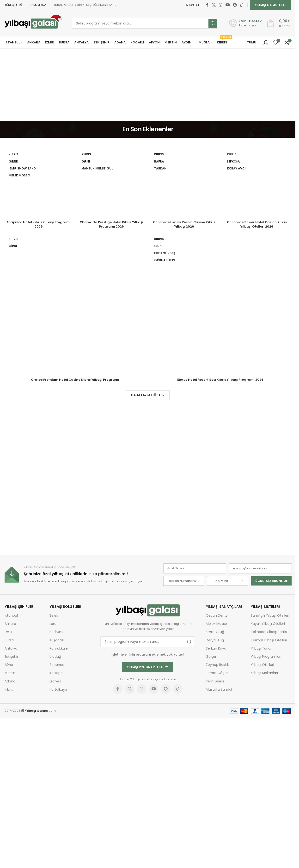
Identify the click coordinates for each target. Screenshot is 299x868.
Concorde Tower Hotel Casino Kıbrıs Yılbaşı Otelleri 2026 (257, 516)
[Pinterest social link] (235, 5)
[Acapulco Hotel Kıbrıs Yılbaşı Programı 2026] (39, 330)
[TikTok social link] (242, 5)
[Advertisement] (148, 85)
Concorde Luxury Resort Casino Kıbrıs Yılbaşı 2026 (184, 516)
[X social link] (214, 5)
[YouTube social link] (228, 5)
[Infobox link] (245, 23)
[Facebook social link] (207, 5)
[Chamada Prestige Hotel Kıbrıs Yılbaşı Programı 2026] (111, 330)
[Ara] (145, 23)
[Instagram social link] (221, 5)
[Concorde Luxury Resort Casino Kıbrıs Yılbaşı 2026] (184, 330)
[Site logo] (33, 23)
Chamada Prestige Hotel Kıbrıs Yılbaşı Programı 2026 (111, 516)
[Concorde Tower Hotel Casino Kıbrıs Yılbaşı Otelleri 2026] (257, 330)
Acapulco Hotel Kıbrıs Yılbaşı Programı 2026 (39, 516)
